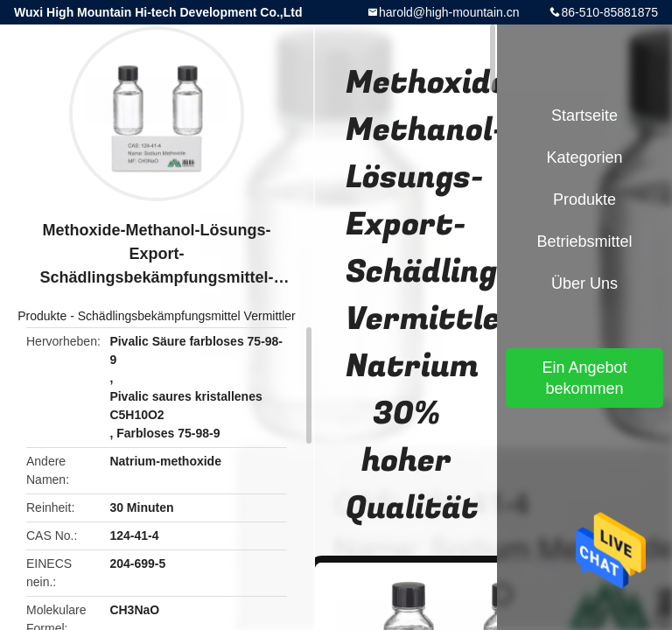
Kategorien (584, 157)
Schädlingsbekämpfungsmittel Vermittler (187, 316)
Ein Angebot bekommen (584, 378)
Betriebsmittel (584, 241)
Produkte (42, 316)
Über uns (584, 283)
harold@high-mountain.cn (449, 12)
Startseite (584, 115)
